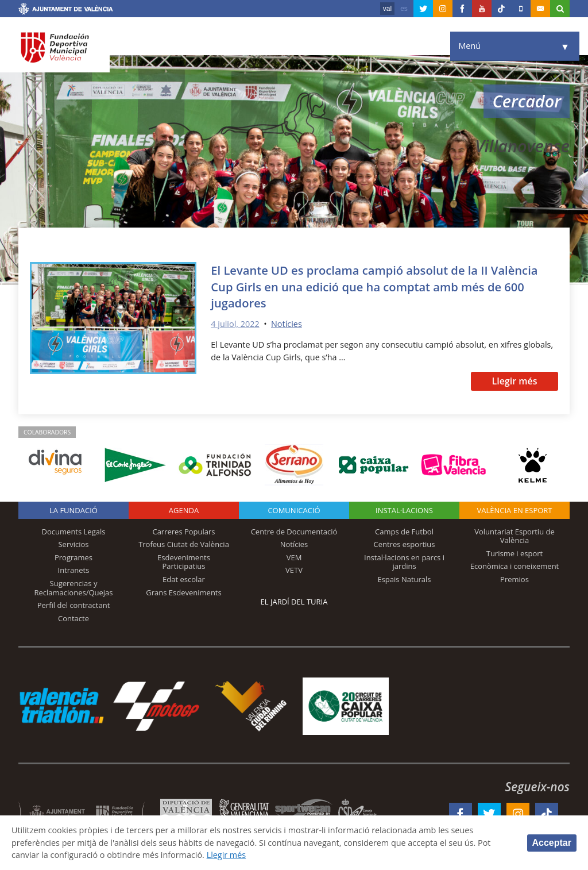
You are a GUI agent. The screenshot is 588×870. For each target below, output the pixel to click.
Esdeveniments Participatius (184, 562)
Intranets (74, 570)
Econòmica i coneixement (515, 566)
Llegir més (514, 381)
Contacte (73, 618)
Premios (514, 579)
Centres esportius (405, 544)
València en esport (514, 510)
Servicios (73, 544)
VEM (294, 557)
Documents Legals (74, 532)
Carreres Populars (183, 532)
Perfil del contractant (74, 605)
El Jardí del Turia (294, 602)
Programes (73, 557)
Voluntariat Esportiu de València (514, 536)
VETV (294, 570)
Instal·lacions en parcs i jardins (404, 562)
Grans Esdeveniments (183, 592)
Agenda (184, 510)
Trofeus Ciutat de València (184, 544)
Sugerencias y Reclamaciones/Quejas (74, 588)
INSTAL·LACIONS (404, 510)
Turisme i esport (515, 553)
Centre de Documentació (294, 532)
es (404, 9)
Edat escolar (184, 579)
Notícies (287, 324)
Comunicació (294, 510)
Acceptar (552, 843)
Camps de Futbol (404, 532)
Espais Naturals (404, 579)
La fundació (73, 510)
